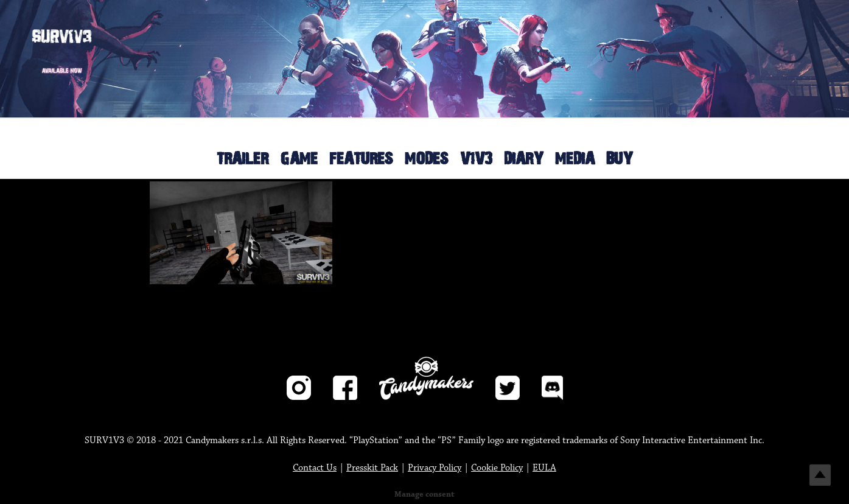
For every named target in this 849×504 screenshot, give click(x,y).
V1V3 (476, 159)
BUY (620, 159)
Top (820, 475)
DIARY (524, 159)
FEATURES (361, 159)
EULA (544, 468)
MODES (427, 159)
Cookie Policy (497, 468)
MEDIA (575, 159)
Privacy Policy (435, 468)
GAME (299, 159)
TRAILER (243, 159)
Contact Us (315, 468)
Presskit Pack (372, 468)
